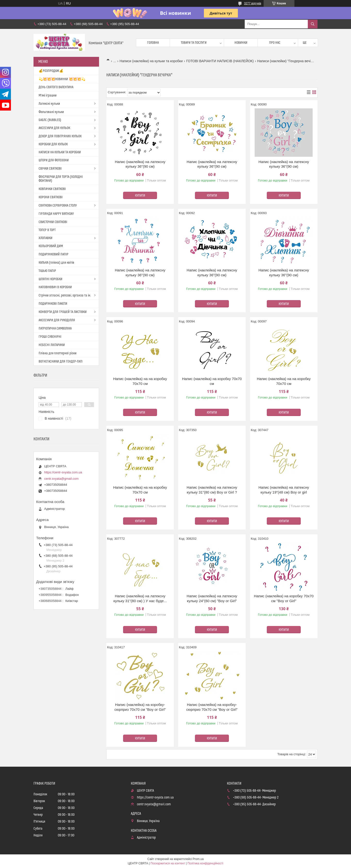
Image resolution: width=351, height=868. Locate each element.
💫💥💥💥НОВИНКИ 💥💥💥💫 (62, 79)
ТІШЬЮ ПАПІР (47, 271)
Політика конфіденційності (205, 863)
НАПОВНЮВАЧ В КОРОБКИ (55, 287)
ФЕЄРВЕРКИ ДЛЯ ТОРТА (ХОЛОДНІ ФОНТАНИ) (61, 179)
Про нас (275, 43)
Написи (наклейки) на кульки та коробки (151, 61)
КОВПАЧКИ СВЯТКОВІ (52, 189)
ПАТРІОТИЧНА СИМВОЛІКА (55, 329)
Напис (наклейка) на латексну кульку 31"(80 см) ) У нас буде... (140, 598)
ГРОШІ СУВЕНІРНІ (50, 337)
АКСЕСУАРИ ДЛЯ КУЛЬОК (54, 128)
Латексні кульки (49, 104)
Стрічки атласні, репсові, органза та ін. (65, 295)
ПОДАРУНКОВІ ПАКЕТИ (53, 304)
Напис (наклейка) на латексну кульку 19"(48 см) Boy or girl (284, 490)
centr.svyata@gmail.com (61, 479)
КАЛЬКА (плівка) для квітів (56, 263)
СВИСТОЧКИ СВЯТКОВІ (53, 222)
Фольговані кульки (51, 112)
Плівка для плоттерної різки (58, 353)
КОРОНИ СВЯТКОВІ (51, 197)
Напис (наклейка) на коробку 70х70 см (212, 381)
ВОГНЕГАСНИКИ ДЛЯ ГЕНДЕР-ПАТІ (61, 362)
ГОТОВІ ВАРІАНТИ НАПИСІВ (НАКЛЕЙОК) (220, 61)
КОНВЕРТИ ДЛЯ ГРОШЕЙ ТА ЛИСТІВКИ (63, 312)
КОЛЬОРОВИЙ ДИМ (51, 246)
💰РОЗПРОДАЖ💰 (51, 71)
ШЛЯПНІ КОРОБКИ (50, 279)
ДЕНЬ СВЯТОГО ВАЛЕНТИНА (56, 87)
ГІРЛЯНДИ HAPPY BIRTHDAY (56, 214)
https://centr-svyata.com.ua (63, 472)
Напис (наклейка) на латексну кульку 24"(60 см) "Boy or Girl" (212, 598)
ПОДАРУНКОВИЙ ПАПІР (54, 254)
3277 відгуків (253, 3)
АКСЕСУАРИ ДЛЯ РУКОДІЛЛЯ (57, 320)
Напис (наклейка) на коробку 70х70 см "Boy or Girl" (284, 598)
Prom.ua (198, 859)
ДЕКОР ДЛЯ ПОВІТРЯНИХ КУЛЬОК (60, 136)
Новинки (241, 43)
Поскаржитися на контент (168, 863)
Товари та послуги (194, 43)
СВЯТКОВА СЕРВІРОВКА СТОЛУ (58, 206)
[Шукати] (313, 24)
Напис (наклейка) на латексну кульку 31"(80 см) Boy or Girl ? (212, 490)
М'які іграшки (48, 95)
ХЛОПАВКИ (46, 238)
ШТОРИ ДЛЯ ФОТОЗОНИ (54, 160)
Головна (153, 43)
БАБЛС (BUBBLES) (50, 120)
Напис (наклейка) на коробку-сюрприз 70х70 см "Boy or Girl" (140, 707)
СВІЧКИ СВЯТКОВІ (50, 169)
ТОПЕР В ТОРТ (47, 230)
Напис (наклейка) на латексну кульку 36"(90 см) (140, 164)
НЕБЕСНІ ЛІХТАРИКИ (52, 345)
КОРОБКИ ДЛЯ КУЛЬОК (53, 144)
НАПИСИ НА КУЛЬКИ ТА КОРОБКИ (60, 152)
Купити (140, 196)
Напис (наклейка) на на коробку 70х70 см (140, 381)
